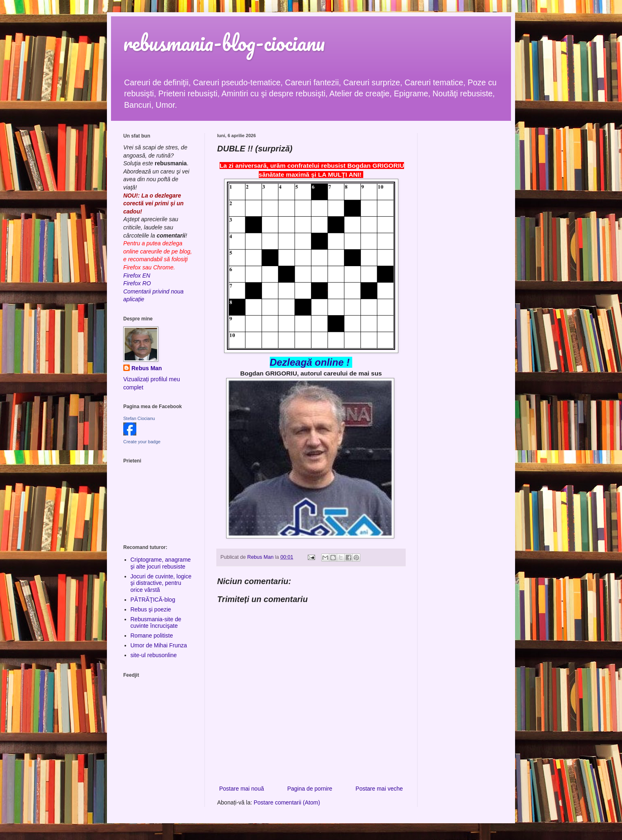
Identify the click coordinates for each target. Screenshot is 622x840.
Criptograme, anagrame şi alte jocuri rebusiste (161, 563)
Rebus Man (147, 368)
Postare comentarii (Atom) (287, 802)
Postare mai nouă (242, 789)
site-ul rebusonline (154, 655)
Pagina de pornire (310, 789)
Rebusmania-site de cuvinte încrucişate (156, 623)
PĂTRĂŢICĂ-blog (153, 600)
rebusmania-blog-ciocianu (224, 43)
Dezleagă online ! (310, 362)
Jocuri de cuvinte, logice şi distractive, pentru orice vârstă (161, 583)
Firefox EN (137, 276)
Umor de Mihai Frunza (159, 645)
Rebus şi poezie (151, 609)
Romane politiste (152, 636)
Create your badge (142, 442)
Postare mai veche (379, 789)
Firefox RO (137, 283)
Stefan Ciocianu (139, 418)
